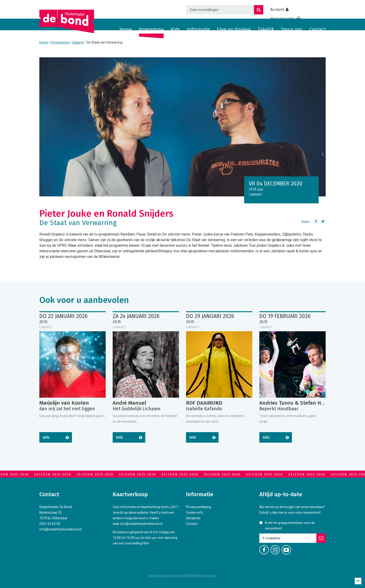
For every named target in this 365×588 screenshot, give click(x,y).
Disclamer (193, 518)
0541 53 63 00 (50, 524)
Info (46, 437)
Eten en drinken (234, 29)
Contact (318, 29)
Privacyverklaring (199, 507)
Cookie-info (194, 513)
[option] (182, 127)
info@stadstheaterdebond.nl (61, 529)
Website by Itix (206, 576)
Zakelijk (266, 29)
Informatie (198, 29)
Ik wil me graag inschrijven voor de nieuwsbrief (290, 526)
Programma (151, 29)
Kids (175, 29)
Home (126, 29)
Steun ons (292, 29)
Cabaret (78, 42)
